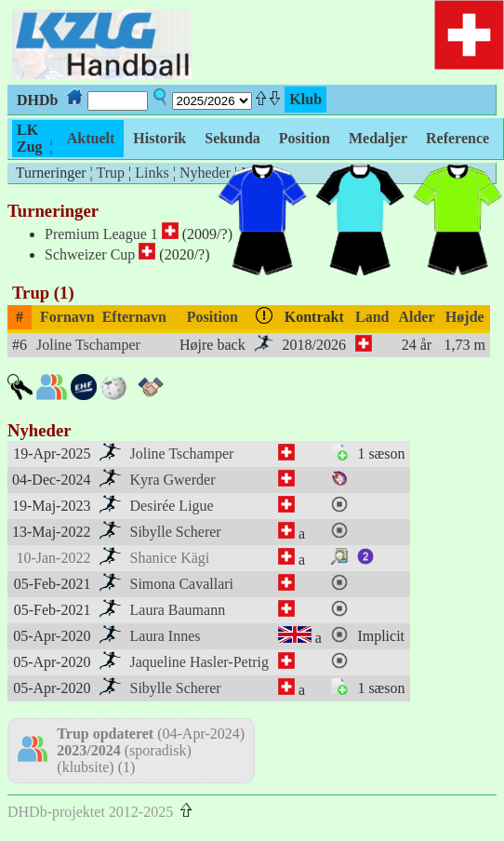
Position (212, 317)
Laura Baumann (178, 610)
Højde (465, 317)
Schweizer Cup (90, 254)
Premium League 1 (101, 234)
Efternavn (134, 317)
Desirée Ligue (172, 506)
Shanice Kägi (170, 558)
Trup (110, 173)
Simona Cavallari (182, 584)
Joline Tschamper (88, 345)
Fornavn (67, 317)
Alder (416, 317)
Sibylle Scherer (176, 532)
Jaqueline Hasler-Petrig (199, 662)
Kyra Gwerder (173, 480)
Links (152, 173)
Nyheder (205, 173)
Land (372, 317)
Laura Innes (166, 636)
